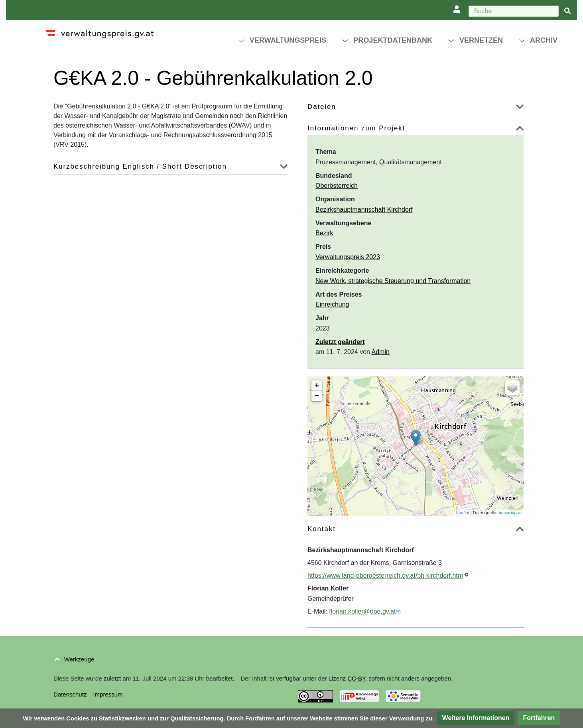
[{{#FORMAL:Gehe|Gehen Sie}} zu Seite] (567, 11)
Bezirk (324, 233)
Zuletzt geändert (340, 342)
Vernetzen (481, 40)
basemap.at (510, 513)
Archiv (544, 40)
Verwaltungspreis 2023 (348, 257)
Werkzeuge (79, 659)
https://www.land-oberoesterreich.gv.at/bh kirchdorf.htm (385, 576)
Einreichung (332, 304)
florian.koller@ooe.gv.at (362, 611)
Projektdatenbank (393, 40)
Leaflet (463, 513)
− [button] (317, 396)
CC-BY (356, 678)
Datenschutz (70, 694)
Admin (381, 352)
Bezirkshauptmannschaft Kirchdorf (364, 210)
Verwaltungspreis (288, 40)
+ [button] (317, 386)
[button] (520, 108)
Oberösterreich (337, 186)
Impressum (108, 694)
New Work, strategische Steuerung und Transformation (393, 281)
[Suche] (514, 11)
